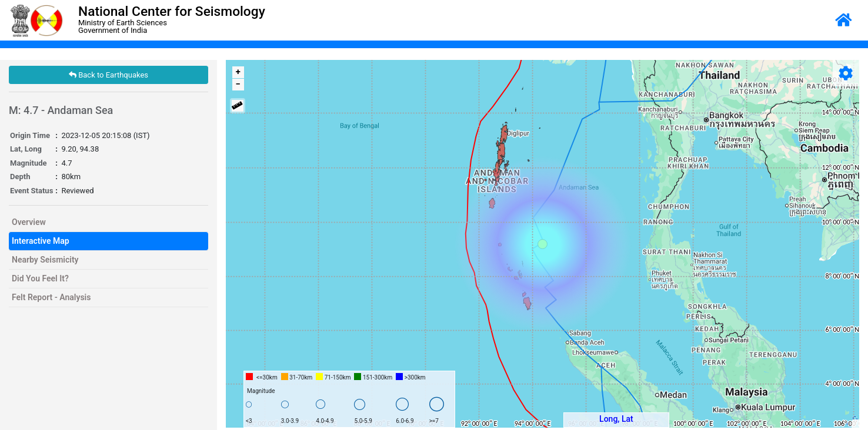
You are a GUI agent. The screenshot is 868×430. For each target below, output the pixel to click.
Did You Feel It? (40, 278)
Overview (29, 222)
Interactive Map (41, 241)
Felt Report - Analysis (51, 297)
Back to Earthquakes (108, 75)
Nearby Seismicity (45, 260)
